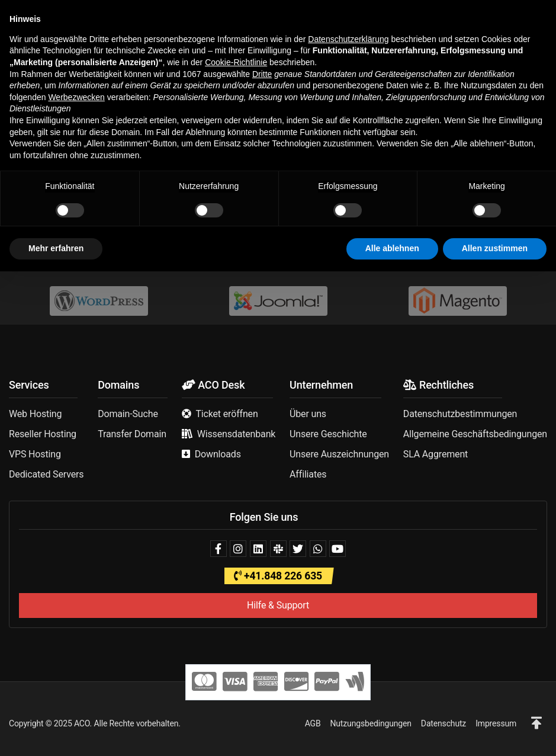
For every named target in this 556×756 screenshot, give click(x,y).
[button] (18, 17)
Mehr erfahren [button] (56, 733)
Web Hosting (35, 414)
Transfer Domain (132, 434)
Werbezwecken (76, 582)
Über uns (308, 414)
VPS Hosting (35, 454)
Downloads (218, 454)
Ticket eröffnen (226, 414)
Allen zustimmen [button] (495, 733)
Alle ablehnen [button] (392, 733)
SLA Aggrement (436, 454)
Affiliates (308, 474)
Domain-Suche (128, 414)
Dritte (262, 559)
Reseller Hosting (43, 434)
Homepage (224, 222)
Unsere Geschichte (328, 434)
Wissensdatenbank (237, 434)
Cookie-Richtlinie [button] (236, 547)
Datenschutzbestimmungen (460, 414)
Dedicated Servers (46, 474)
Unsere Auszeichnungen (339, 454)
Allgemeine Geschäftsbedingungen (475, 434)
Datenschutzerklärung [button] (348, 524)
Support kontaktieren (312, 222)
